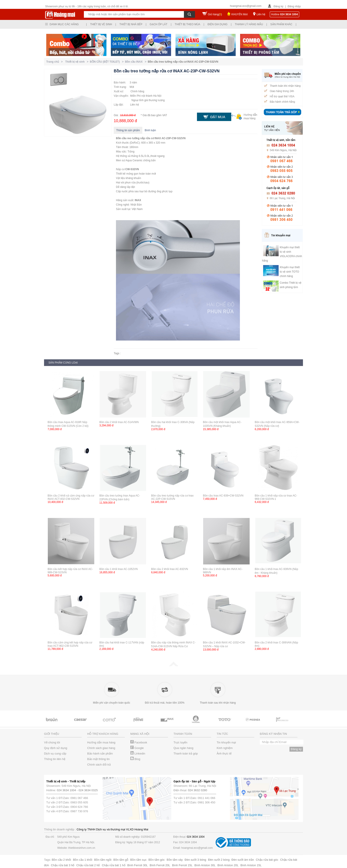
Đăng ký (278, 6)
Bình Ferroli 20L (160, 865)
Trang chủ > (55, 62)
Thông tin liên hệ (55, 759)
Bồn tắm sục (139, 860)
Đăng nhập (294, 6)
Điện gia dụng (218, 24)
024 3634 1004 (67, 790)
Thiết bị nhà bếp (131, 24)
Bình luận (150, 130)
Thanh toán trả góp (186, 753)
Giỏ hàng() (215, 14)
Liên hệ (261, 14)
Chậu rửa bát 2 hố (88, 865)
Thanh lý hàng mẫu (249, 24)
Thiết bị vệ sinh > (78, 62)
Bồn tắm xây (175, 860)
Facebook (139, 742)
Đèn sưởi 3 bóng (195, 860)
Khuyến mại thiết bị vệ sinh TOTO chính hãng (290, 272)
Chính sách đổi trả (99, 765)
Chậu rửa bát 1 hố (114, 865)
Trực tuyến (180, 742)
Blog (135, 759)
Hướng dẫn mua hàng (101, 742)
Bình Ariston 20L (228, 865)
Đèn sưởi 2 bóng (219, 860)
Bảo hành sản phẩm (100, 753)
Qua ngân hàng (183, 748)
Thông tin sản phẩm (128, 130)
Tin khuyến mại (226, 742)
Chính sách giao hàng (101, 748)
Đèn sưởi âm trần (243, 860)
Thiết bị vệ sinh (101, 24)
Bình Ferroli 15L (182, 865)
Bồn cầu (121, 138)
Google (137, 748)
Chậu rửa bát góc (267, 860)
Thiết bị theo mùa (188, 24)
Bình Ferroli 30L (138, 865)
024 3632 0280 (198, 790)
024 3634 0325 (88, 790)
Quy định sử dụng (56, 748)
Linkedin (138, 753)
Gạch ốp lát (158, 24)
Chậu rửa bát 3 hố (63, 865)
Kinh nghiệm (225, 748)
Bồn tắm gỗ (121, 860)
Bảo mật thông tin (98, 759)
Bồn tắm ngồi (103, 860)
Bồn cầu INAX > (136, 62)
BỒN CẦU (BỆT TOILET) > (107, 62)
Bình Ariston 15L (251, 865)
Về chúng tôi (52, 742)
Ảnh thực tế (224, 753)
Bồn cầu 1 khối (83, 860)
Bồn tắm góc (157, 860)
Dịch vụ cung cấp (55, 753)
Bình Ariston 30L (205, 865)
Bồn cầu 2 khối (61, 860)
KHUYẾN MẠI (240, 14)
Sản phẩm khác (281, 24)
